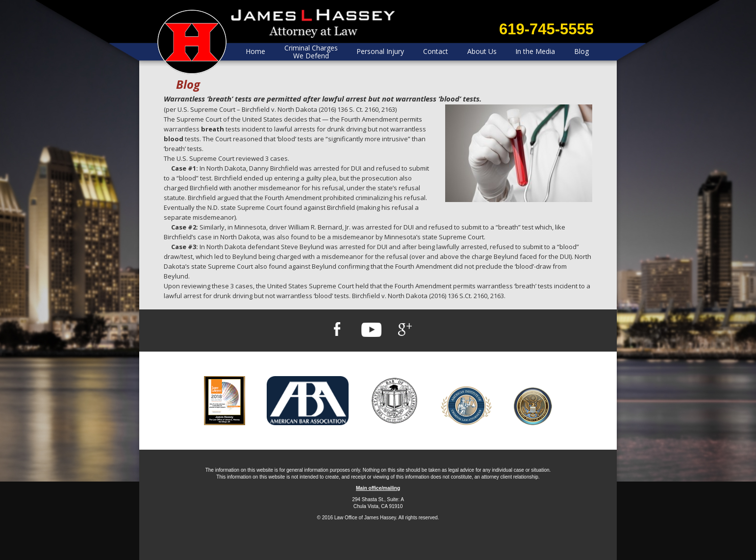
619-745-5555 (546, 29)
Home (255, 51)
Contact (436, 51)
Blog (581, 51)
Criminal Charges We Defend (311, 52)
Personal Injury (380, 51)
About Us (482, 51)
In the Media (535, 51)
